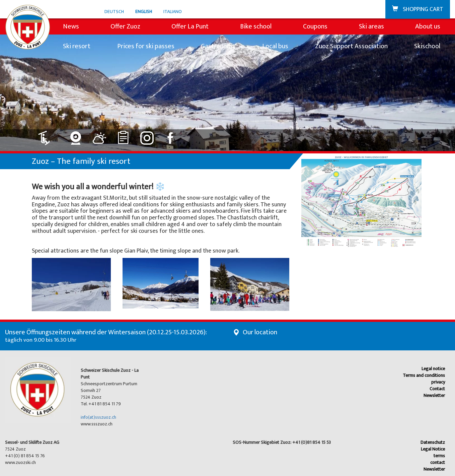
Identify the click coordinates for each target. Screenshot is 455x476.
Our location (260, 332)
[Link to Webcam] (76, 135)
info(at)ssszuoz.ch (98, 417)
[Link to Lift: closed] (48, 135)
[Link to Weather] (100, 135)
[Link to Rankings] (123, 135)
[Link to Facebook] (171, 135)
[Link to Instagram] (147, 135)
